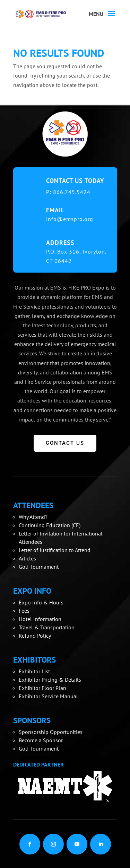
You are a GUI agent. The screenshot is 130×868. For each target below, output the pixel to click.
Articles (27, 558)
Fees (24, 611)
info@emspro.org (70, 219)
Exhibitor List (34, 671)
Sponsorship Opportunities (51, 732)
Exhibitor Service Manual (48, 696)
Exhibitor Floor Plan (42, 688)
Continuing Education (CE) (50, 525)
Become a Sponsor (41, 740)
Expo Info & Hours (41, 602)
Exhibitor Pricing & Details (50, 680)
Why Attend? (33, 517)
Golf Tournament (39, 567)
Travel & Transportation (47, 627)
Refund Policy (35, 636)
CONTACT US (65, 443)
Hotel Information (40, 619)
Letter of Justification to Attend (55, 550)
